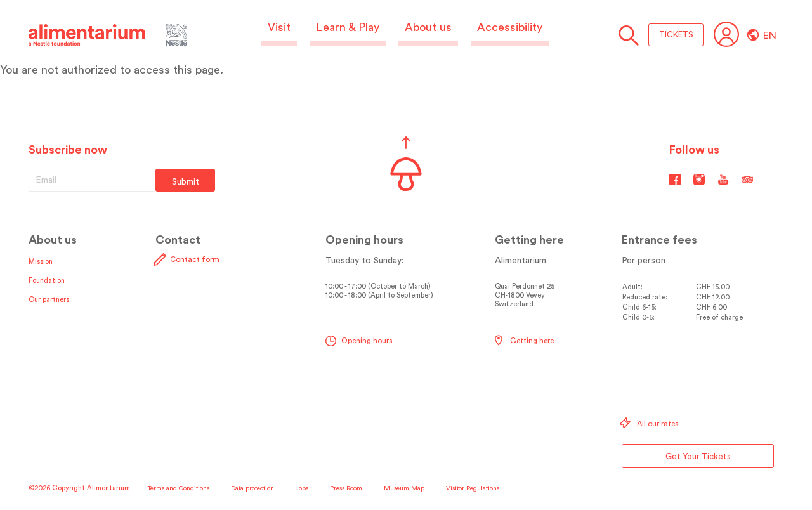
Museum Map (404, 488)
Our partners (49, 300)
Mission (41, 262)
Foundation (47, 281)
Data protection (252, 488)
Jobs (302, 488)
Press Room (346, 488)
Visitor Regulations (473, 488)
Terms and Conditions (179, 488)
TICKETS (676, 35)
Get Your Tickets (698, 456)
